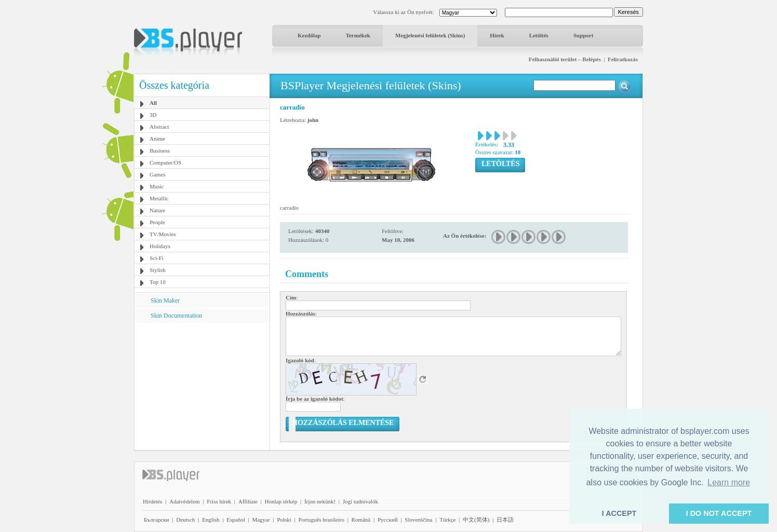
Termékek (358, 35)
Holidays (160, 246)
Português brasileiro (321, 520)
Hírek (497, 35)
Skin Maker (165, 301)
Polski (284, 520)
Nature (157, 210)
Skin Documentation (176, 316)
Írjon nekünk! (320, 501)
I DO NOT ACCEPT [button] (719, 513)
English (211, 520)
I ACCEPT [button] (619, 513)
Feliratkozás (623, 59)
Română (361, 520)
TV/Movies (163, 234)
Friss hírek (219, 501)
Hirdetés (152, 501)
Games (158, 174)
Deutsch (185, 520)
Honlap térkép (281, 501)
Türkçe (447, 520)
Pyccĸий (388, 520)
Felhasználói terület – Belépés (565, 59)
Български (157, 520)
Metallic (159, 198)
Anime (157, 139)
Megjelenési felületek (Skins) (430, 35)
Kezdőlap (309, 35)
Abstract (159, 127)
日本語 (505, 520)
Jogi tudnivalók (360, 501)
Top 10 (158, 282)
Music (157, 186)
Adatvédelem (185, 501)
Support (584, 35)
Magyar (261, 520)
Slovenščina (418, 520)
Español (236, 520)
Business (160, 151)
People (157, 222)
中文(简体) (476, 520)
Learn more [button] (729, 482)
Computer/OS (165, 162)
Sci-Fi (157, 258)
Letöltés (539, 35)
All (153, 103)
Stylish (158, 270)
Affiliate (248, 501)
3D (153, 115)
